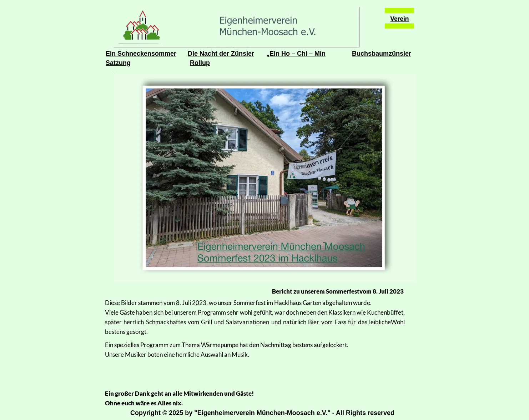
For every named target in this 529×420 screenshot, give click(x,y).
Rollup (200, 63)
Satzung (118, 63)
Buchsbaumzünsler (382, 54)
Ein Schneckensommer (141, 54)
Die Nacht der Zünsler (221, 54)
